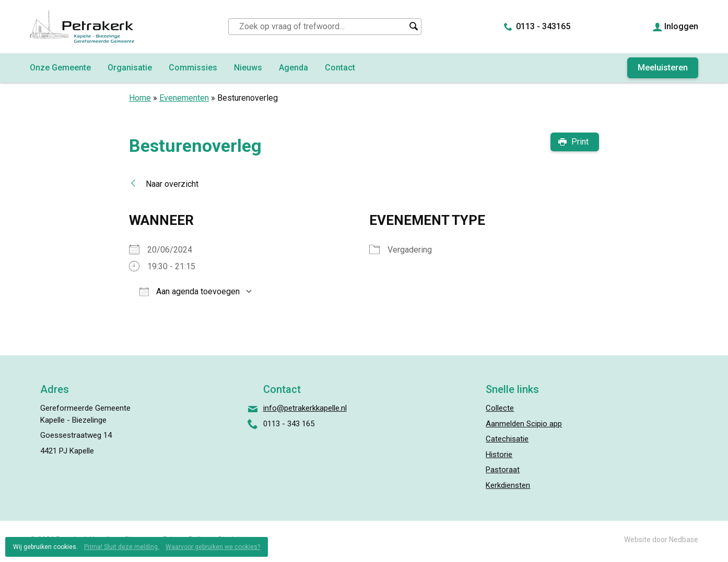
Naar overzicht (172, 184)
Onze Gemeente (60, 68)
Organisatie (130, 68)
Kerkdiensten (508, 485)
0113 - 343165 (543, 26)
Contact (340, 68)
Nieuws (248, 68)
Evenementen (184, 98)
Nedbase (684, 540)
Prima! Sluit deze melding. (122, 547)
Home (140, 98)
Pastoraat (503, 470)
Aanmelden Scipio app (524, 424)
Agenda (293, 68)
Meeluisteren (663, 68)
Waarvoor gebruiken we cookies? (213, 547)
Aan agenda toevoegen (190, 291)
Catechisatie (507, 439)
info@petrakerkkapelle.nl (305, 408)
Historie (499, 455)
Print (580, 142)
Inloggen (681, 26)
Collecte (500, 408)
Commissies (193, 68)
